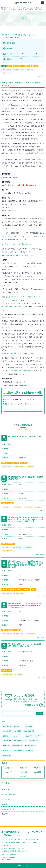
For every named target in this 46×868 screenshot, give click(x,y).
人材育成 (7, 741)
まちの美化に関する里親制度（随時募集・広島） (24, 437)
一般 (17, 463)
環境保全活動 (19, 70)
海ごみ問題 (7, 70)
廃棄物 (6, 746)
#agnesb (14, 300)
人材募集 (19, 674)
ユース (10, 463)
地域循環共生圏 (20, 741)
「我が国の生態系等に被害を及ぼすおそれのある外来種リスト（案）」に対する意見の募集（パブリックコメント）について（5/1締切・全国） (25, 519)
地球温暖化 (19, 507)
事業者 (10, 503)
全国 (4, 66)
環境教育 (31, 70)
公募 (5, 804)
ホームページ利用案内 (9, 855)
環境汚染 (18, 726)
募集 (10, 66)
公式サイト (23, 409)
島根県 (23, 768)
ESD (29, 736)
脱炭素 (39, 507)
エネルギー (7, 507)
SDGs (38, 736)
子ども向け (17, 66)
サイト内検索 (7, 860)
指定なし (11, 544)
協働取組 (7, 736)
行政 (33, 590)
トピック (6, 799)
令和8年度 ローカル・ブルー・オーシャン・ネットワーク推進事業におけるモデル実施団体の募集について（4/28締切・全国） (25, 606)
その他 (6, 548)
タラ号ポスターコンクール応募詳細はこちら (17, 244)
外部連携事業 (29, 731)
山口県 (9, 768)
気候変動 (29, 507)
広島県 (23, 772)
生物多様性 (29, 548)
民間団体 (26, 590)
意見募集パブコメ (9, 551)
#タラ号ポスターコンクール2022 (20, 297)
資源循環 (7, 755)
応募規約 (15, 353)
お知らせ (6, 790)
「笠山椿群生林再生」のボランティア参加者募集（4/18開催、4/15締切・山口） (24, 645)
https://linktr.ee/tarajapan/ (11, 255)
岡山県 (37, 772)
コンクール (7, 73)
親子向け (34, 66)
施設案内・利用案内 (9, 857)
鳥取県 (37, 768)
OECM (28, 726)
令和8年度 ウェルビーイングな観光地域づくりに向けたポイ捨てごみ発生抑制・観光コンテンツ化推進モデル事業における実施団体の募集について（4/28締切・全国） (26, 564)
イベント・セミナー (10, 795)
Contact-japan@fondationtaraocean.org (25, 404)
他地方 (9, 772)
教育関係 (26, 66)
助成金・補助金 (8, 809)
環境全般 (7, 726)
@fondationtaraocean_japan (12, 307)
